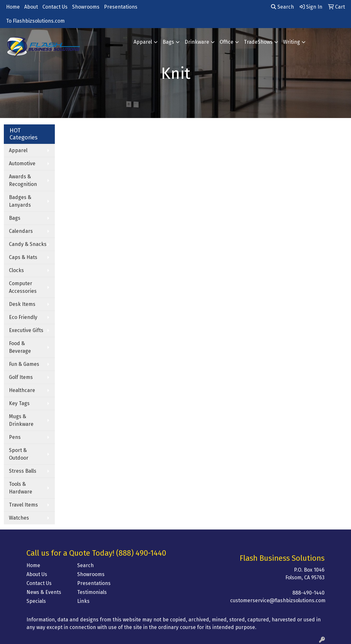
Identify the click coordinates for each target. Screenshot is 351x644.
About (31, 7)
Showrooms (86, 7)
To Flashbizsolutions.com (35, 21)
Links (83, 601)
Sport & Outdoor (19, 454)
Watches (19, 518)
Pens (15, 437)
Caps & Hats (23, 257)
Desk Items (22, 304)
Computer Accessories (23, 287)
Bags (168, 42)
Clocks (16, 270)
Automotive (22, 163)
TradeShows (258, 42)
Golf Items (21, 377)
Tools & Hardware (21, 488)
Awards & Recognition (23, 180)
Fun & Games (24, 364)
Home (13, 7)
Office (227, 42)
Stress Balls (23, 471)
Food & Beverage (20, 347)
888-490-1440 (308, 593)
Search (282, 7)
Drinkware (197, 42)
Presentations (121, 7)
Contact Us (55, 7)
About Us (37, 574)
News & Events (44, 592)
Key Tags (19, 403)
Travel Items (23, 505)
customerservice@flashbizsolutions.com (278, 600)
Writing (292, 42)
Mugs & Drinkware (21, 420)
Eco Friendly (23, 317)
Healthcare (22, 390)
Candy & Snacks (28, 244)
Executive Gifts (26, 330)
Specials (36, 601)
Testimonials (92, 592)
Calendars (21, 231)
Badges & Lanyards (20, 201)
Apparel (143, 42)
